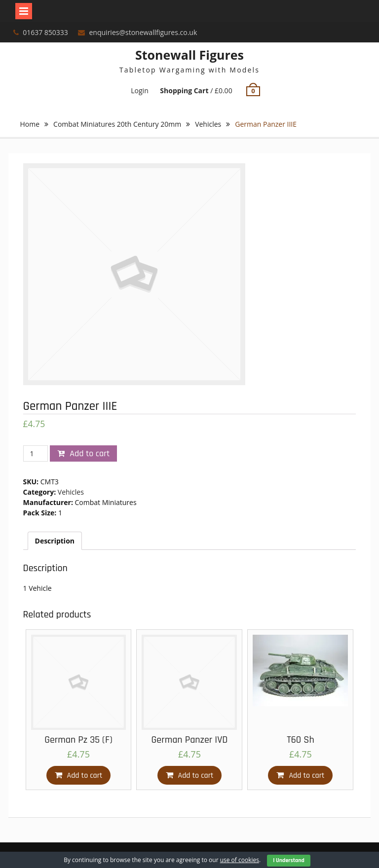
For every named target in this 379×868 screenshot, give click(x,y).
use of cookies (240, 860)
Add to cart (90, 453)
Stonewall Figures (189, 55)
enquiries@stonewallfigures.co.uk (143, 32)
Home (30, 124)
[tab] (55, 541)
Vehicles (208, 124)
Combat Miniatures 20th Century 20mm (117, 124)
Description (55, 541)
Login (139, 90)
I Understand (289, 860)
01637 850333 (45, 32)
